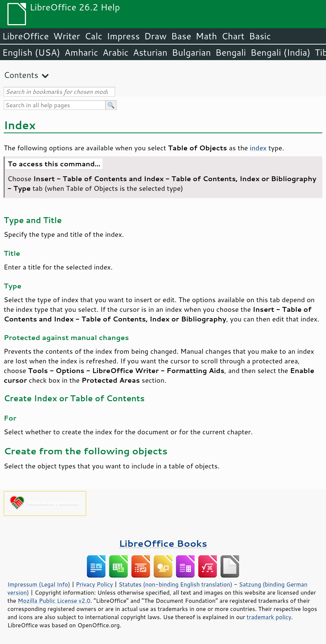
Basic (260, 36)
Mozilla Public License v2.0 (54, 601)
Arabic (115, 52)
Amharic (81, 52)
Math (206, 36)
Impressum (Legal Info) (39, 584)
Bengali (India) (281, 52)
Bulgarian (191, 52)
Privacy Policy (94, 584)
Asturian (150, 52)
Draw (155, 36)
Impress (123, 36)
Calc (94, 36)
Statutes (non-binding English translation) (175, 584)
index (258, 148)
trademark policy (269, 617)
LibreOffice (25, 36)
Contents (21, 75)
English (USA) (31, 52)
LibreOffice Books (163, 543)
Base (181, 36)
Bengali (231, 52)
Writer (66, 36)
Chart (233, 36)
